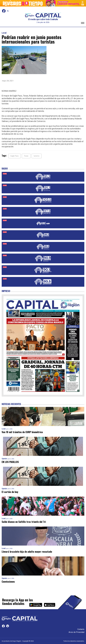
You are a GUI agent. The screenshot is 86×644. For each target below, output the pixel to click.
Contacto (81, 629)
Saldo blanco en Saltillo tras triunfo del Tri (24, 522)
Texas (26, 156)
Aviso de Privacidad (76, 632)
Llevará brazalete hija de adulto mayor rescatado (27, 552)
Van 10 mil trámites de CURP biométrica (22, 432)
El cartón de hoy (10, 492)
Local (4, 33)
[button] (83, 23)
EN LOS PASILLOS (10, 462)
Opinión (4, 459)
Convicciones (8, 582)
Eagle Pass (15, 156)
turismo (37, 156)
